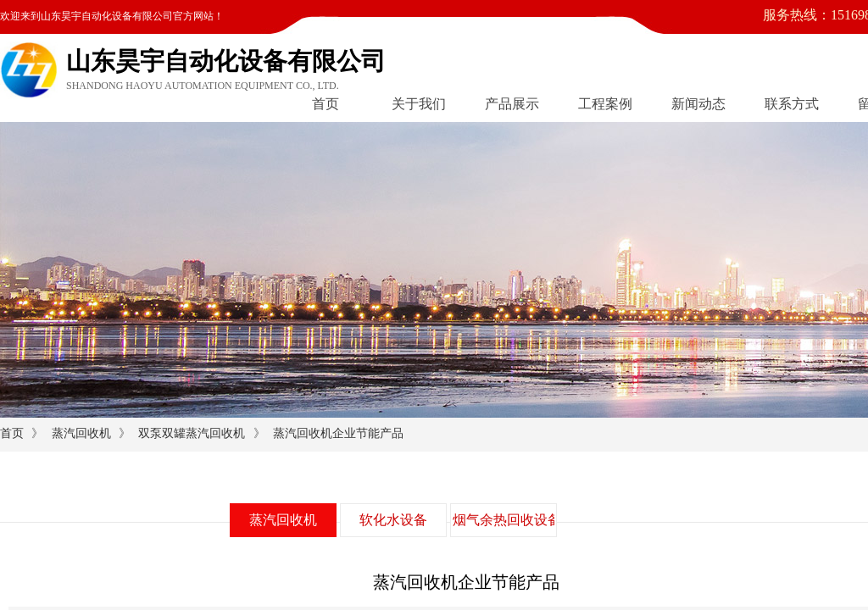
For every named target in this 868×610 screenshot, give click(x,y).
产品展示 (512, 104)
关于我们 (419, 104)
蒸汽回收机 (81, 433)
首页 (325, 104)
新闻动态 (698, 104)
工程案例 (605, 104)
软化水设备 (393, 520)
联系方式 (792, 104)
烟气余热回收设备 (504, 520)
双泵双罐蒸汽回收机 (192, 433)
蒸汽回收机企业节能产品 (338, 433)
